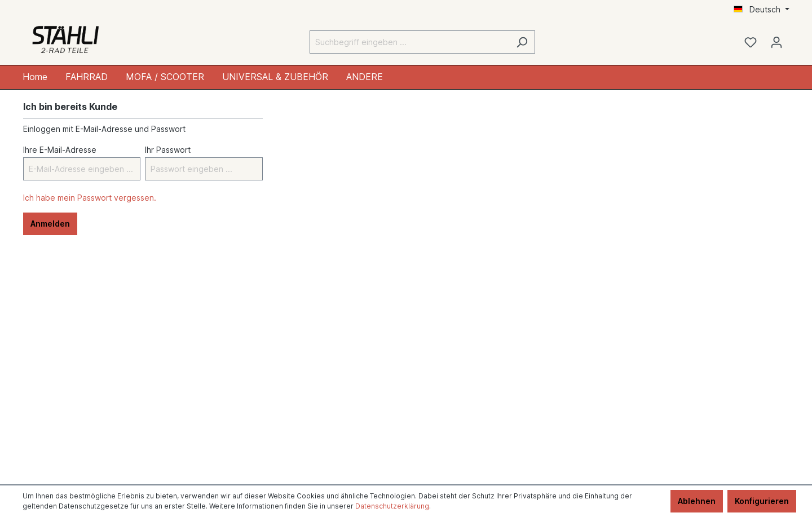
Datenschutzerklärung (392, 506)
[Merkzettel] (751, 42)
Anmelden (50, 224)
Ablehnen (697, 501)
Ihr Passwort (168, 150)
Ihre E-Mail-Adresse (60, 150)
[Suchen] (522, 42)
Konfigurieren (762, 501)
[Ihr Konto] (776, 42)
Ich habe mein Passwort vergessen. (90, 198)
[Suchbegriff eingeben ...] (409, 42)
